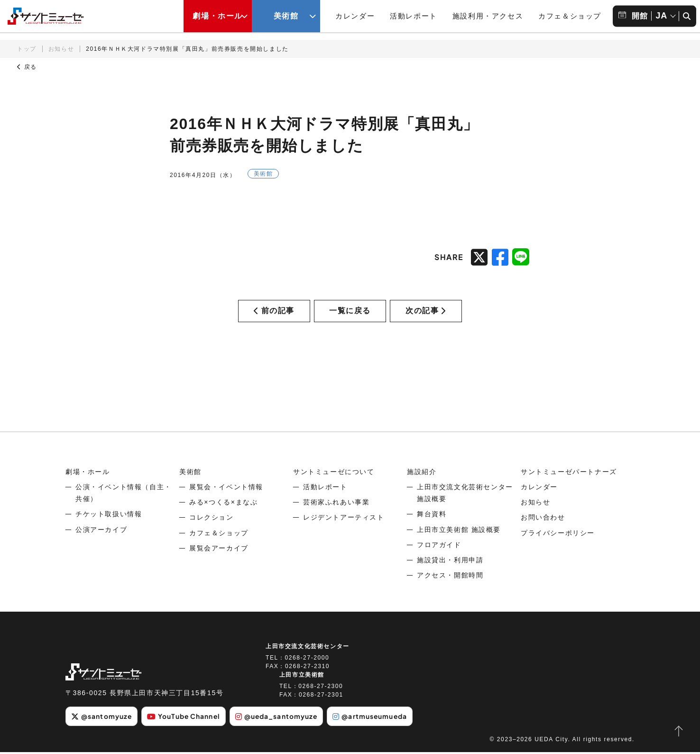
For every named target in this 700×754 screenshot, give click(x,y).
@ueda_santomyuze (279, 718)
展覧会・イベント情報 (226, 489)
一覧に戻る (350, 312)
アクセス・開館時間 (450, 577)
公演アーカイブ (101, 531)
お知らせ (61, 49)
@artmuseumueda (374, 718)
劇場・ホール (88, 474)
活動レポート (414, 16)
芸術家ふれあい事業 (336, 504)
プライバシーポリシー (558, 535)
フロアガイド (439, 547)
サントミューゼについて (334, 474)
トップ (27, 49)
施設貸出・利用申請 (450, 562)
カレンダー (355, 16)
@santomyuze (102, 718)
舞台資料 (432, 516)
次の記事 (426, 312)
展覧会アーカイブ (219, 550)
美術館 (190, 474)
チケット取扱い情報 (109, 516)
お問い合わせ (543, 519)
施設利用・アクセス (488, 16)
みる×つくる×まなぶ (223, 504)
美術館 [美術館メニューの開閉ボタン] (286, 16)
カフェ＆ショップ (570, 16)
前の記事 (274, 312)
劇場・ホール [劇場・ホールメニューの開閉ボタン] (218, 16)
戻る (27, 67)
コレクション (212, 519)
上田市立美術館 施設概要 (459, 531)
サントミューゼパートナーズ (569, 474)
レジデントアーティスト (344, 519)
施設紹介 (422, 474)
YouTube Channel (185, 718)
